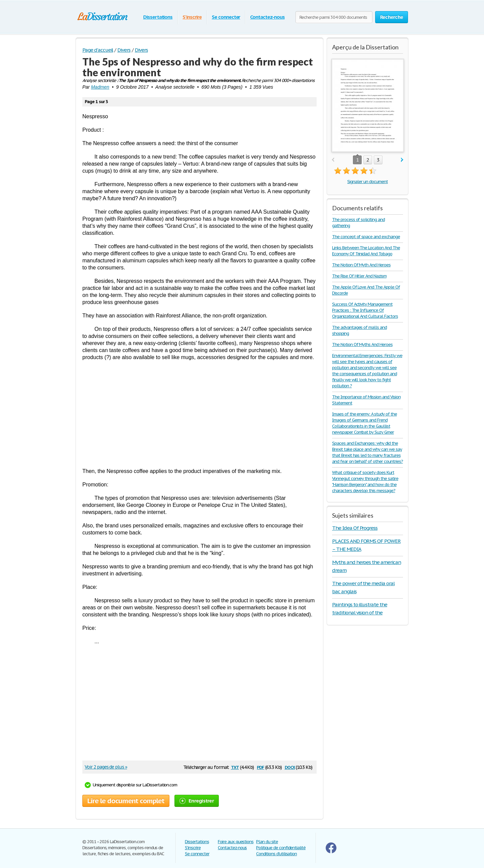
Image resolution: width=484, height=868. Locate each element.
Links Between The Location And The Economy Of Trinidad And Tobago (366, 251)
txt (235, 767)
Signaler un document (367, 182)
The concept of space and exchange (366, 237)
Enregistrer (197, 801)
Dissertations (158, 17)
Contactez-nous (267, 17)
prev (333, 160)
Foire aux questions (236, 842)
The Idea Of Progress (355, 528)
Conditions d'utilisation (276, 854)
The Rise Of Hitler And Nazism (359, 276)
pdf (260, 767)
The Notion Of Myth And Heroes (361, 265)
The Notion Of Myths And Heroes (362, 344)
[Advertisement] (199, 414)
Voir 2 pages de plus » (106, 767)
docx (290, 767)
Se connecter (226, 17)
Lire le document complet (126, 801)
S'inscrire (192, 17)
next (402, 160)
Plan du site (267, 842)
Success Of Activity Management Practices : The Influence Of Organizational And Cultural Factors (365, 310)
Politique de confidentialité (281, 848)
